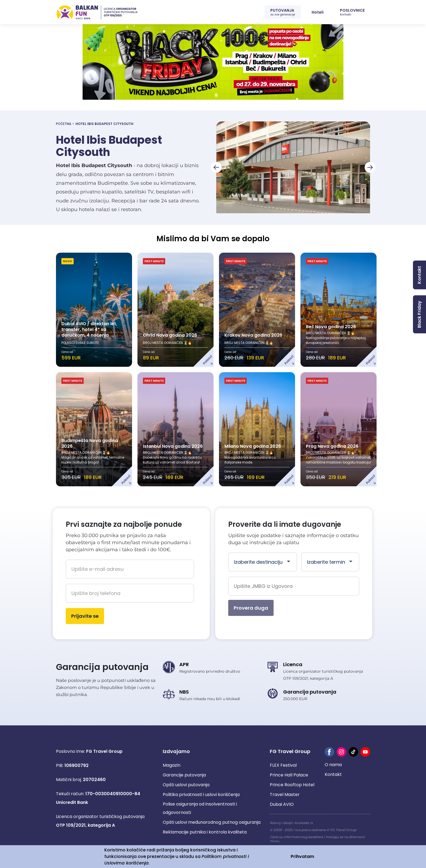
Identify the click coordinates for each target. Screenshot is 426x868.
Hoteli (318, 12)
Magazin (172, 765)
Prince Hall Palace (289, 775)
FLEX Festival (283, 765)
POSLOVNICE (352, 12)
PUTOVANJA (283, 12)
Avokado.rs (303, 823)
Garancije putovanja (184, 775)
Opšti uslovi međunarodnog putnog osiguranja (212, 822)
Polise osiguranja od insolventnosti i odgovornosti (200, 808)
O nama (333, 765)
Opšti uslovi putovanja (186, 785)
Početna (64, 124)
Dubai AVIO (282, 804)
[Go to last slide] (216, 167)
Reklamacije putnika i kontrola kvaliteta (205, 832)
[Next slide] (370, 167)
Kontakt (333, 774)
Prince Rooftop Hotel (292, 785)
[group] (293, 167)
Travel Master (285, 795)
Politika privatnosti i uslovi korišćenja (201, 795)
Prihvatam (302, 856)
